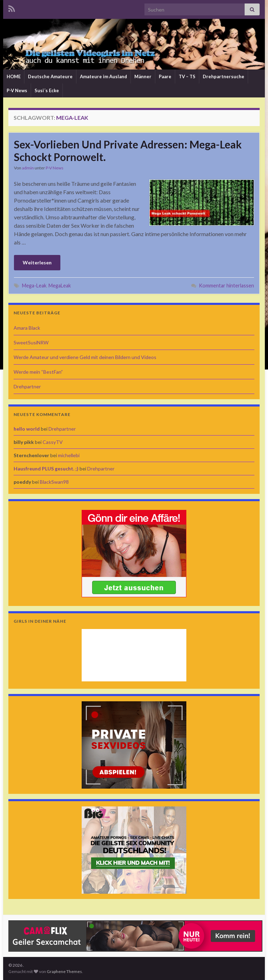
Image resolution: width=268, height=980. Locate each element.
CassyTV (53, 442)
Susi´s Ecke (47, 90)
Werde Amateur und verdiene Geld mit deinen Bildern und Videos (85, 357)
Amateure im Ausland (103, 76)
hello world (27, 429)
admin (28, 168)
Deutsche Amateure (50, 76)
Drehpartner (27, 386)
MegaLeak (60, 286)
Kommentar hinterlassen (226, 286)
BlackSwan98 (54, 482)
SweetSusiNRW (31, 342)
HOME (14, 76)
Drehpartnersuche (224, 76)
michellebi (69, 455)
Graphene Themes (64, 971)
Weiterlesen (37, 262)
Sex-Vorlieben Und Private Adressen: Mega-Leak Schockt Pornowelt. (128, 151)
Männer (143, 76)
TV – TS (187, 76)
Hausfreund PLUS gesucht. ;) (46, 469)
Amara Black (27, 328)
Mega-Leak (34, 286)
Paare (165, 76)
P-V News (17, 90)
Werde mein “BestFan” (38, 372)
